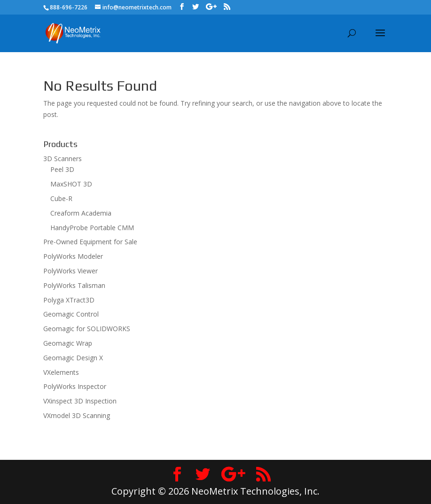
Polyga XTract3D (69, 300)
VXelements (61, 372)
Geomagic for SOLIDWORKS (87, 329)
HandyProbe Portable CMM (92, 228)
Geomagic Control (71, 314)
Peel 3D (62, 169)
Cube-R (61, 198)
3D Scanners (63, 159)
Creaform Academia (81, 213)
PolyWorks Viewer (71, 271)
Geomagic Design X (73, 358)
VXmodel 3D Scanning (77, 415)
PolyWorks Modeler (73, 256)
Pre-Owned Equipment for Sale (90, 242)
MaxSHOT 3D (71, 184)
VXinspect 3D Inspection (80, 401)
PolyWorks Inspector (75, 386)
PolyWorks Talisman (74, 285)
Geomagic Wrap (68, 343)
